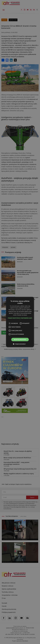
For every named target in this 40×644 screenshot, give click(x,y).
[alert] (20, 322)
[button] (20, 319)
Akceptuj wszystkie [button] (20, 340)
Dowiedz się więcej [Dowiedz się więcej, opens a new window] (22, 315)
